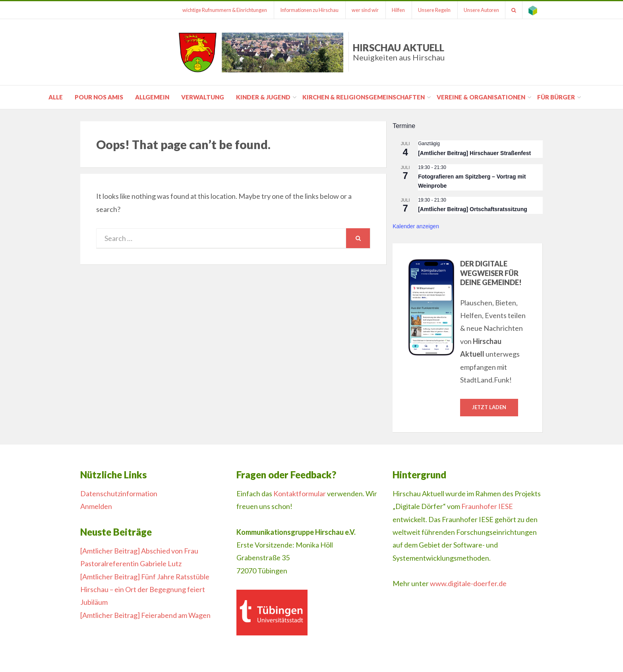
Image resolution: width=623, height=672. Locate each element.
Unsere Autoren (481, 10)
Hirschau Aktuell (399, 52)
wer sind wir (365, 10)
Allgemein (152, 97)
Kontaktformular (300, 493)
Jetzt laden (489, 407)
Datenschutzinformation (119, 493)
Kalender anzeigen (416, 226)
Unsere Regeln (434, 10)
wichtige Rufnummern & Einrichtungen (225, 10)
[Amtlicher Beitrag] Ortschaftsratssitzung (473, 209)
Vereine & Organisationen (481, 97)
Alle (56, 97)
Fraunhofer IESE (487, 506)
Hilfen (398, 10)
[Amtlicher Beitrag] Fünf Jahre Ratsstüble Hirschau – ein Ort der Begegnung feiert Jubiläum (145, 589)
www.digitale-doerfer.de (468, 583)
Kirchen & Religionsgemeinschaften (364, 97)
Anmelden (96, 506)
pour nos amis (99, 97)
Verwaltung (203, 97)
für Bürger (556, 97)
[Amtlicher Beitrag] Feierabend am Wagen (145, 615)
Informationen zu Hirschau (309, 10)
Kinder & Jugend (263, 97)
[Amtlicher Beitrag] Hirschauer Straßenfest (474, 153)
